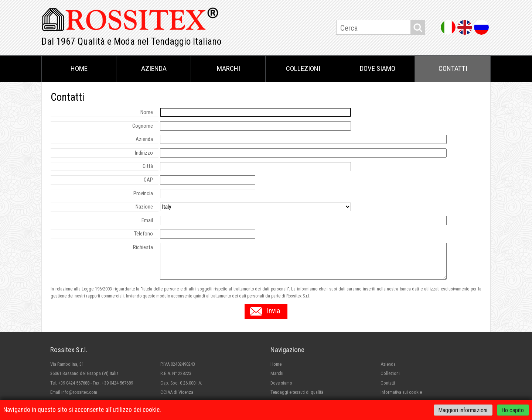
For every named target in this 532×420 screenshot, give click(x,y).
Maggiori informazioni (463, 410)
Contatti (453, 68)
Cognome (143, 126)
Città (148, 166)
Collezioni (303, 68)
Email (147, 221)
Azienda (154, 68)
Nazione (144, 207)
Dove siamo (378, 68)
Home (79, 68)
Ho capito (513, 410)
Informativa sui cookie (401, 392)
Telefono (144, 234)
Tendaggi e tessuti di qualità (297, 392)
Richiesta (143, 247)
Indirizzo (144, 153)
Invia (273, 311)
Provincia (143, 194)
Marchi (229, 68)
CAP (148, 180)
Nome (147, 112)
